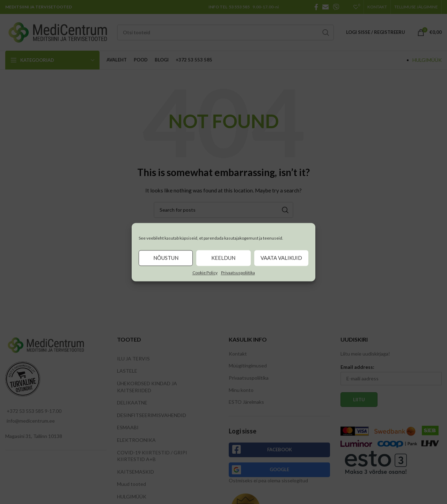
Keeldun (223, 258)
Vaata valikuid (281, 258)
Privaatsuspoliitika (238, 273)
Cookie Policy (205, 273)
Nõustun (166, 258)
